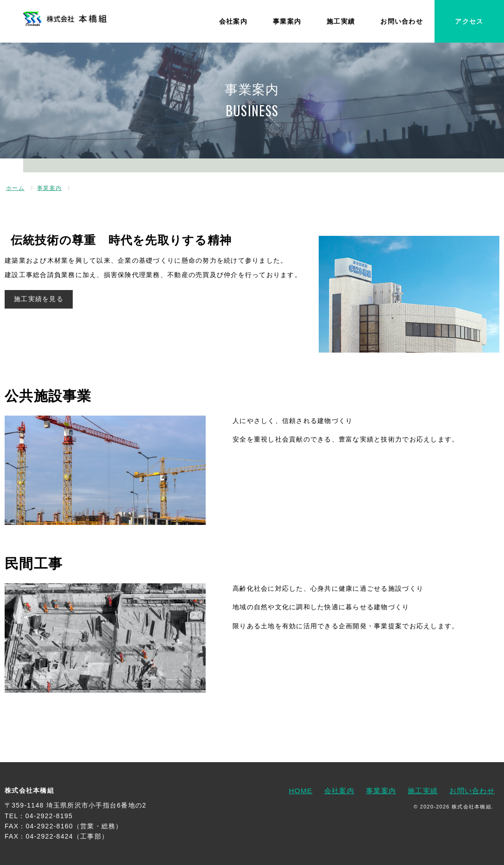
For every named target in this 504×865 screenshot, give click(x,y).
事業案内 (287, 21)
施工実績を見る (39, 299)
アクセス (469, 21)
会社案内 (233, 21)
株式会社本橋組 (29, 790)
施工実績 (341, 21)
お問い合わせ (402, 21)
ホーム (15, 188)
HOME (300, 791)
